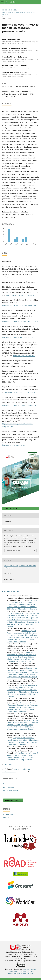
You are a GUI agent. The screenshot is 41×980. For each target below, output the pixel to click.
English (6, 817)
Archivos (12, 10)
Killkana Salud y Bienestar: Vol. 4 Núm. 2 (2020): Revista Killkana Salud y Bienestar (22, 676)
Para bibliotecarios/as (11, 790)
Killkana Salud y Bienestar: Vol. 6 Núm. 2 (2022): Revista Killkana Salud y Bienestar (21, 659)
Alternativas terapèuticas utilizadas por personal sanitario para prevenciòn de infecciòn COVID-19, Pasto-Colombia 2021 (22, 689)
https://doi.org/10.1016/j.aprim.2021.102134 (18, 337)
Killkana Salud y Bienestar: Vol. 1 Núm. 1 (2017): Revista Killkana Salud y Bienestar (23, 624)
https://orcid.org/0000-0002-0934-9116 (13, 44)
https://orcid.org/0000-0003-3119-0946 (13, 77)
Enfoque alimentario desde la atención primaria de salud (20, 739)
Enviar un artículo (13, 800)
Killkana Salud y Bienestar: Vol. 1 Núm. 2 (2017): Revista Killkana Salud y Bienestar (22, 639)
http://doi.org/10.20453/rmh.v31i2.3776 (20, 295)
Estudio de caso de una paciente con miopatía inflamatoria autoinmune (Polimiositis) (22, 602)
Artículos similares (11, 591)
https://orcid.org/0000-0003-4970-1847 (13, 53)
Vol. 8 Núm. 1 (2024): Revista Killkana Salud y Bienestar (20, 13)
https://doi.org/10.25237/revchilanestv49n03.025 (20, 405)
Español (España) (10, 814)
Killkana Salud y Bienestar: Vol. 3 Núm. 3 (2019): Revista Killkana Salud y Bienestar (23, 742)
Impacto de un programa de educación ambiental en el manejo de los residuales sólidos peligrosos (22, 670)
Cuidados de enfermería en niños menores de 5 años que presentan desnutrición (21, 655)
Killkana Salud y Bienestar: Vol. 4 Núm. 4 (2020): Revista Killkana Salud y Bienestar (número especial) (21, 728)
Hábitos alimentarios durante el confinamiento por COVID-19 (22, 754)
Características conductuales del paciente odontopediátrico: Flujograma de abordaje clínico (22, 705)
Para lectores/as (9, 784)
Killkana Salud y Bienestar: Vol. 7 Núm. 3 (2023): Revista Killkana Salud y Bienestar (22, 608)
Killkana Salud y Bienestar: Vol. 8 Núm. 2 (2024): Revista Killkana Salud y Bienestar (23, 694)
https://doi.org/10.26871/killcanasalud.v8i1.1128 (19, 86)
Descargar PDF (12, 509)
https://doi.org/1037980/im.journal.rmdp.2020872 (20, 306)
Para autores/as (8, 787)
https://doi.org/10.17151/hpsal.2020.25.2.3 (20, 392)
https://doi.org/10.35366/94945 (24, 356)
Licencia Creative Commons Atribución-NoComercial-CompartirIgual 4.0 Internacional (22, 971)
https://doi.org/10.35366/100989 (14, 445)
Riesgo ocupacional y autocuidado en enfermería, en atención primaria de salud (22, 723)
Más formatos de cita (13, 551)
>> (14, 764)
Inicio (5, 10)
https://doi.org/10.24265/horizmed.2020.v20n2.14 (20, 321)
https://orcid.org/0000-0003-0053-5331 (13, 61)
